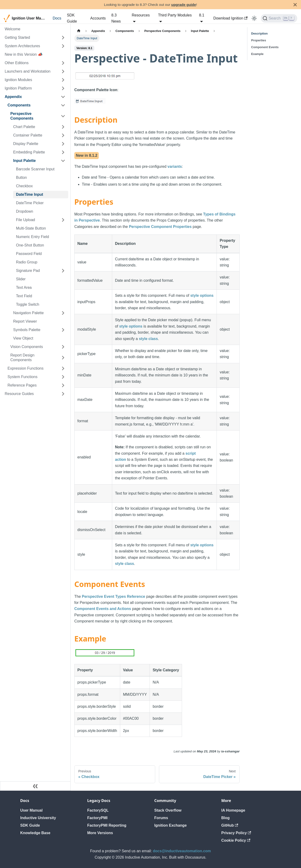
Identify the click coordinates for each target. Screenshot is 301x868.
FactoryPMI (97, 818)
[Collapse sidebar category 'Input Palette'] (63, 161)
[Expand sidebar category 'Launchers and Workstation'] (63, 71)
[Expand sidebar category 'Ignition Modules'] (63, 80)
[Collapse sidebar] (35, 786)
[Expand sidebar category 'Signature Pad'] (63, 271)
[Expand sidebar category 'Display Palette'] (63, 144)
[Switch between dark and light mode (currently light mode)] (254, 18)
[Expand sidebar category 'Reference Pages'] (63, 385)
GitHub (230, 825)
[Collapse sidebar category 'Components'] (63, 105)
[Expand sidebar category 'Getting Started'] (63, 38)
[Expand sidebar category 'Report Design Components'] (63, 358)
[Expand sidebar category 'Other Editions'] (63, 63)
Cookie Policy (236, 840)
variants (175, 166)
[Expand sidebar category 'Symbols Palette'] (63, 330)
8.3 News (116, 18)
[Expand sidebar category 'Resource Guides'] (63, 394)
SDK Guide (72, 18)
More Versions (100, 833)
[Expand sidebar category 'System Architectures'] (63, 46)
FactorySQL (98, 810)
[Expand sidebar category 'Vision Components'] (63, 347)
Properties (259, 40)
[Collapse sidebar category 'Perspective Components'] (63, 116)
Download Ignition (230, 18)
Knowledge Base (35, 833)
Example (257, 54)
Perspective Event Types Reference (113, 596)
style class (148, 339)
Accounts (98, 18)
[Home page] (79, 31)
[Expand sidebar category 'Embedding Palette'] (63, 152)
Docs (57, 18)
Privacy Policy (236, 833)
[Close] (295, 5)
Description (259, 33)
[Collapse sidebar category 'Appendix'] (63, 97)
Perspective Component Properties (160, 227)
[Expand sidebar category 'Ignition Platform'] (63, 88)
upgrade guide (184, 5)
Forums (161, 818)
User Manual (31, 810)
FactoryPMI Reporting (107, 825)
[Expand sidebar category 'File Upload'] (63, 220)
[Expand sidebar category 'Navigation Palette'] (63, 313)
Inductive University (38, 818)
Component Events (265, 47)
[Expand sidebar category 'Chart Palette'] (63, 127)
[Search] (279, 18)
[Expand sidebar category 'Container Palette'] (63, 135)
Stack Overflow (168, 810)
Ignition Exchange (170, 825)
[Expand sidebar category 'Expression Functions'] (63, 368)
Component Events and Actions (103, 609)
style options (202, 295)
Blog (226, 818)
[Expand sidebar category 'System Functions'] (63, 377)
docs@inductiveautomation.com (182, 851)
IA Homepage (233, 810)
